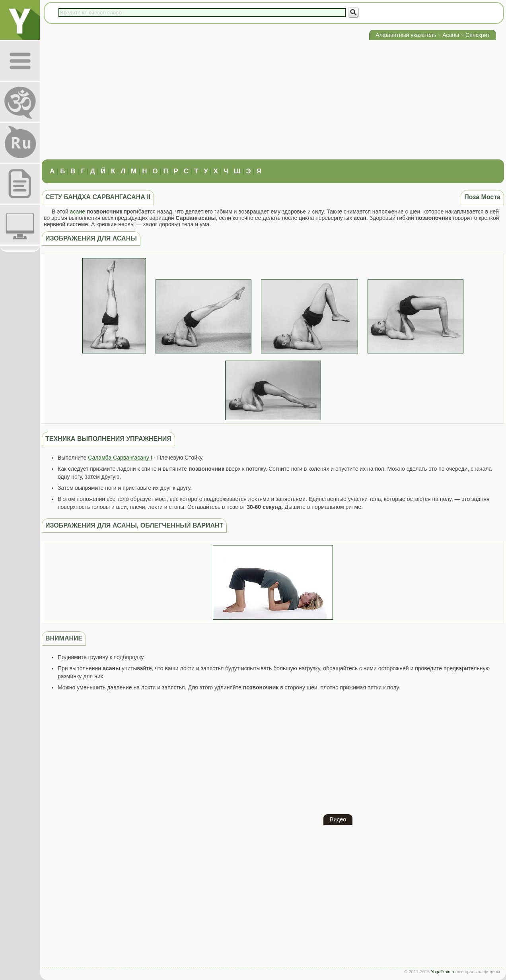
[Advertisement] (273, 100)
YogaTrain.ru (443, 972)
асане (78, 212)
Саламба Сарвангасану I (120, 458)
